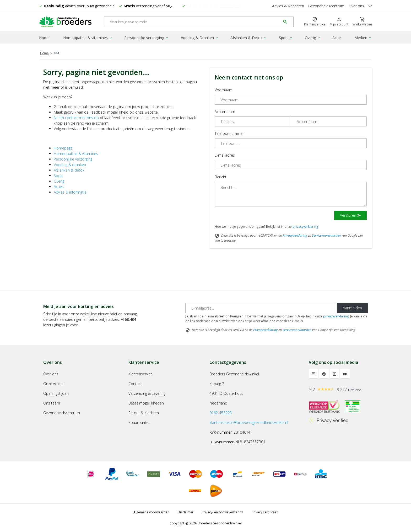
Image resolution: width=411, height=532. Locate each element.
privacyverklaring (305, 227)
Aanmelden (352, 308)
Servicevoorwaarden (326, 235)
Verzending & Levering (147, 393)
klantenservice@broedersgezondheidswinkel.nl (249, 422)
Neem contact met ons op (76, 118)
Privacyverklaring (295, 235)
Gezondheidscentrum (326, 6)
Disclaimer (186, 512)
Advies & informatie (70, 192)
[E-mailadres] (260, 308)
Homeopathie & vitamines (88, 38)
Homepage (63, 148)
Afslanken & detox (69, 170)
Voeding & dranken (70, 165)
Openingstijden (56, 393)
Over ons (356, 6)
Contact (135, 384)
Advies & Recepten (288, 6)
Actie (337, 38)
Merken (363, 38)
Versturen (350, 215)
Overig (313, 38)
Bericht (221, 177)
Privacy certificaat (265, 512)
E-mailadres (225, 155)
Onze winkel (53, 384)
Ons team (52, 403)
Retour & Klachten (144, 413)
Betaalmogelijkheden (146, 403)
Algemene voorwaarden (151, 512)
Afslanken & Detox (249, 38)
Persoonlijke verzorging (147, 38)
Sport (286, 38)
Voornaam (224, 90)
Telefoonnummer (229, 133)
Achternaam (225, 112)
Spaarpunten (139, 422)
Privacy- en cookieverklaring (223, 512)
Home (44, 38)
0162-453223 (221, 413)
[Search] (193, 22)
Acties (59, 187)
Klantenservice (140, 374)
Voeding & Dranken (200, 38)
